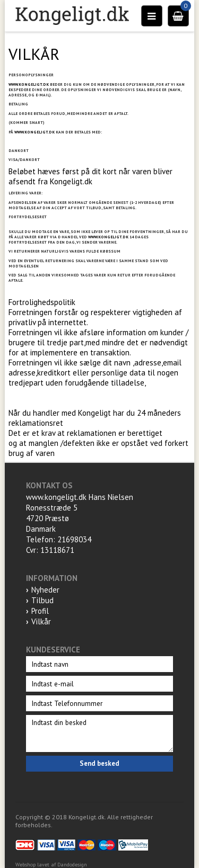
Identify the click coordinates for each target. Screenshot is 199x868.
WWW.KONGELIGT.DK (29, 84)
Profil (40, 611)
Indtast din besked (99, 733)
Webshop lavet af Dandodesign (51, 865)
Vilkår (41, 621)
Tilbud (42, 600)
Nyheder (45, 590)
